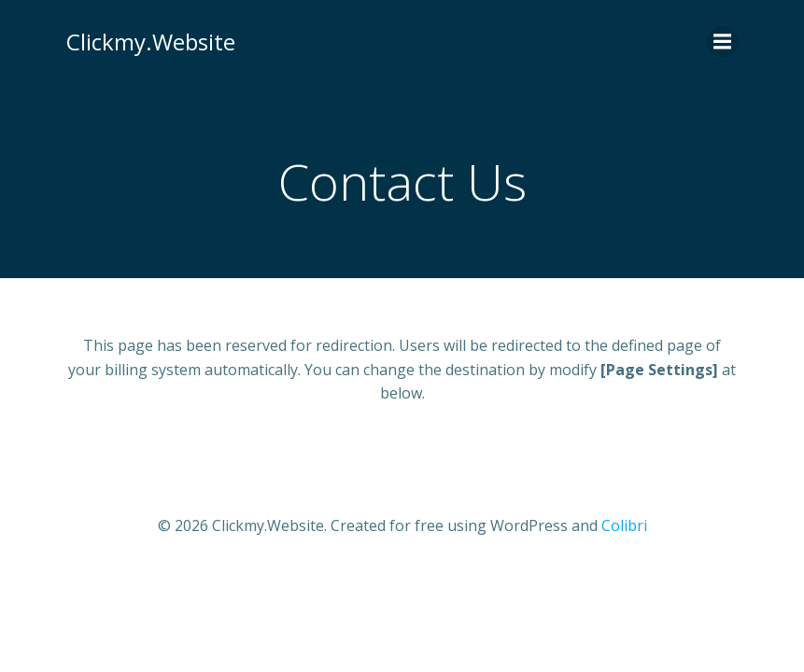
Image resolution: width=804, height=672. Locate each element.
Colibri (624, 525)
